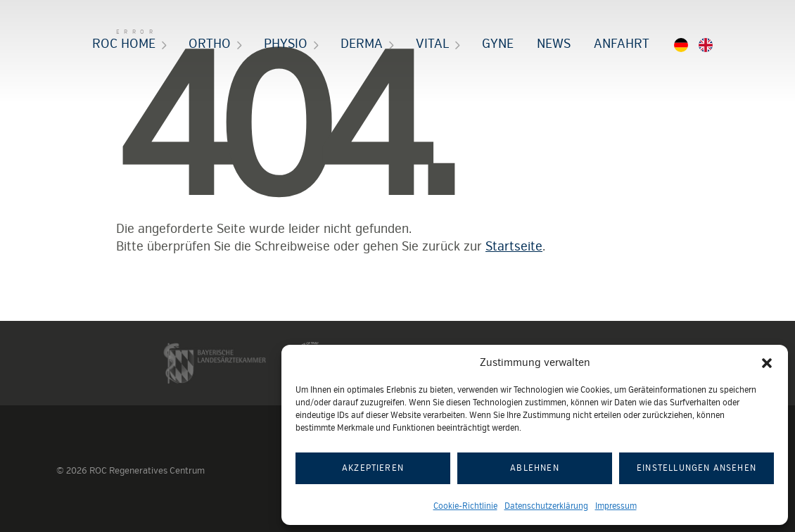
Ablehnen (535, 468)
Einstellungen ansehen (697, 468)
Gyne (498, 44)
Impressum (616, 506)
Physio (286, 44)
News (554, 44)
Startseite (514, 246)
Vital (432, 44)
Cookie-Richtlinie (465, 506)
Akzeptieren (373, 468)
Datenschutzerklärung (546, 506)
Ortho (210, 44)
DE (679, 48)
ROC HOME (124, 44)
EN (709, 48)
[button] (767, 363)
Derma (362, 44)
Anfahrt (622, 44)
